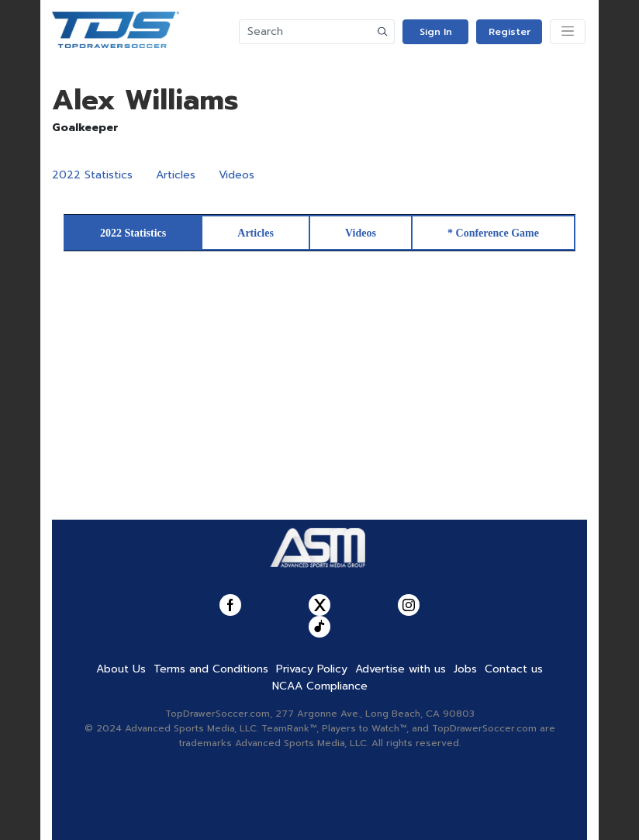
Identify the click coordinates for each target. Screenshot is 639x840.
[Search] (306, 32)
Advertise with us (401, 669)
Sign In (436, 32)
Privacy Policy (312, 669)
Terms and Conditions (211, 669)
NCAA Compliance (320, 686)
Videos (237, 175)
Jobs (465, 669)
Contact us (514, 669)
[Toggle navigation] (568, 32)
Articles (176, 175)
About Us (121, 669)
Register (509, 32)
